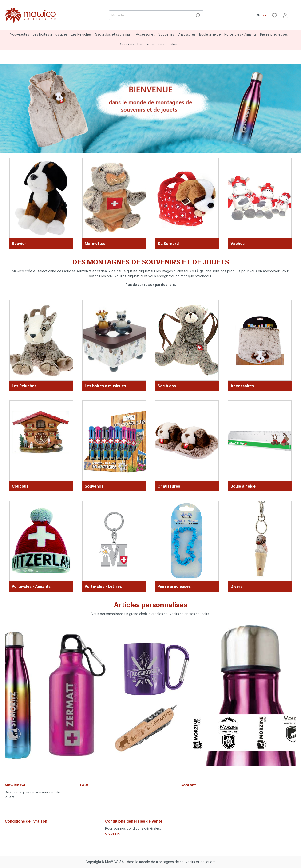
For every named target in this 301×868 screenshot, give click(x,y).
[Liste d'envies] (274, 15)
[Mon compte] (285, 15)
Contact (188, 785)
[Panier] (293, 14)
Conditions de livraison (26, 821)
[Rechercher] (198, 15)
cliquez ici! (113, 833)
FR (265, 15)
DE (258, 15)
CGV (84, 785)
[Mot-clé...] (151, 15)
